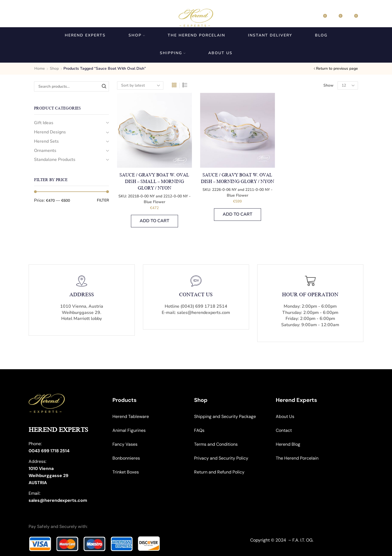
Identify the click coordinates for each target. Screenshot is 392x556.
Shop (137, 35)
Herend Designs (50, 132)
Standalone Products (55, 160)
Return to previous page (337, 68)
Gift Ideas (44, 123)
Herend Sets (46, 141)
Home (40, 68)
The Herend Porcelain (196, 35)
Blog (321, 35)
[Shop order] (140, 85)
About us (220, 53)
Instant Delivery (270, 35)
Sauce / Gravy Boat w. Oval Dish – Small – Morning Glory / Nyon (154, 182)
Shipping (173, 53)
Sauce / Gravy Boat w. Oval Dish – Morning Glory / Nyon (238, 178)
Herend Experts (85, 35)
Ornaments (45, 151)
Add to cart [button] (154, 221)
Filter (103, 200)
